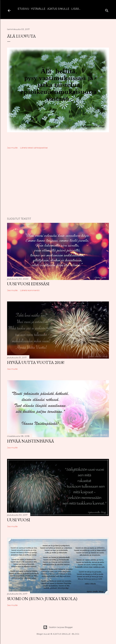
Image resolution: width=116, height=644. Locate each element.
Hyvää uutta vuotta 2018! (36, 362)
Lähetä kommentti (30, 290)
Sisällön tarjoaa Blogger (58, 627)
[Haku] (107, 10)
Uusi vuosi (19, 520)
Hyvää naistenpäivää (31, 441)
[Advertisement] (58, 184)
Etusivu (23, 9)
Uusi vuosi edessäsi (28, 284)
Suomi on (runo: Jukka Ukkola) (42, 599)
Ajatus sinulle (58, 9)
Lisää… (76, 9)
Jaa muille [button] (12, 148)
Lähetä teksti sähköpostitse (34, 148)
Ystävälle (38, 9)
